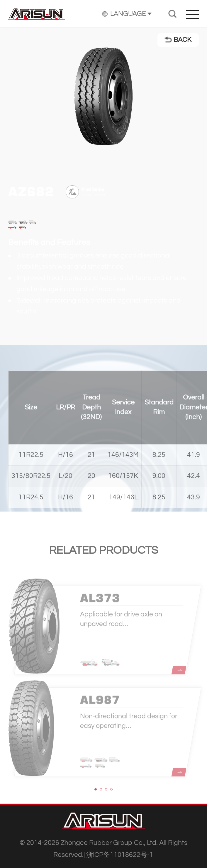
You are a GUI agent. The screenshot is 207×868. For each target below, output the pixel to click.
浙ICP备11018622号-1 (120, 855)
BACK (178, 40)
